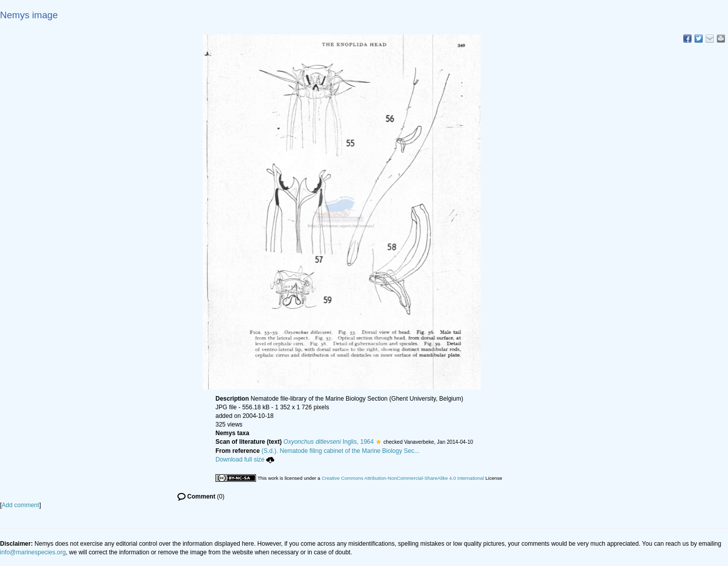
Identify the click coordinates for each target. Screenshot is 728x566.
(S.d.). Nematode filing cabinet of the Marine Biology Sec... (341, 451)
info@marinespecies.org (33, 552)
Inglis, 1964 (329, 442)
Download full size (245, 459)
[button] (378, 442)
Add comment (20, 505)
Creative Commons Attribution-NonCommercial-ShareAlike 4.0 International (403, 478)
